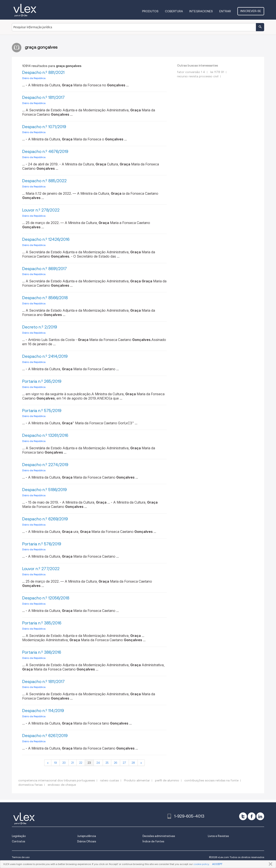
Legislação (19, 836)
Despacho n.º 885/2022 (44, 181)
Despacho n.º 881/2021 (43, 72)
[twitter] (243, 816)
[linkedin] (260, 816)
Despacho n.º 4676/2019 (45, 152)
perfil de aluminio (167, 780)
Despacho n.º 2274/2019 (45, 465)
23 (89, 763)
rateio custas (109, 780)
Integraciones (201, 11)
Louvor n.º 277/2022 (41, 569)
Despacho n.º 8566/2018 (45, 298)
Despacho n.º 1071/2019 (44, 127)
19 (55, 763)
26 (116, 763)
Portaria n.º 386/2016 (42, 652)
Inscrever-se (251, 11)
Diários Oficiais (87, 841)
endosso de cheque (62, 785)
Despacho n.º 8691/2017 (45, 269)
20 (64, 763)
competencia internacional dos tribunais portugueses (57, 780)
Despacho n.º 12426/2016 (46, 239)
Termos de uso (21, 857)
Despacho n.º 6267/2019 (45, 736)
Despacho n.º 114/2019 (43, 711)
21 (72, 763)
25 (107, 763)
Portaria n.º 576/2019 (42, 544)
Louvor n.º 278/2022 (41, 210)
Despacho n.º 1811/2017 (43, 97)
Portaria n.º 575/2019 (42, 411)
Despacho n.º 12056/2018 (46, 598)
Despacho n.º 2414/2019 (45, 356)
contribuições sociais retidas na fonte (211, 780)
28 (133, 763)
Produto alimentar (137, 780)
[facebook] (252, 816)
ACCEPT (217, 864)
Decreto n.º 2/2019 (40, 327)
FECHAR (270, 864)
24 (98, 763)
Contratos (18, 841)
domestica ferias (30, 785)
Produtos (150, 11)
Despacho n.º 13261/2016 (45, 435)
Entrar (225, 11)
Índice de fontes (153, 841)
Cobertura (174, 11)
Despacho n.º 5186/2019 (44, 490)
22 (81, 763)
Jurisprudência (87, 836)
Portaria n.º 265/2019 (42, 381)
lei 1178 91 (217, 72)
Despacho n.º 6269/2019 (45, 519)
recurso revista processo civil (198, 76)
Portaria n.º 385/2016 (42, 623)
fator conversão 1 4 (191, 72)
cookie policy (201, 864)
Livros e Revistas (218, 836)
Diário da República (34, 78)
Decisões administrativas (159, 836)
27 (124, 763)
